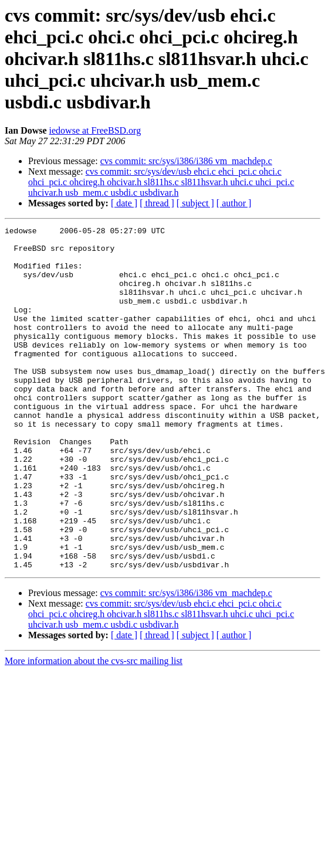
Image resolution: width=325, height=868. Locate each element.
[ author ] (234, 203)
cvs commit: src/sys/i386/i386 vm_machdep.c (186, 161)
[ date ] (124, 203)
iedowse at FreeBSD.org (95, 130)
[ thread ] (157, 203)
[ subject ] (195, 203)
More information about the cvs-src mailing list (94, 729)
